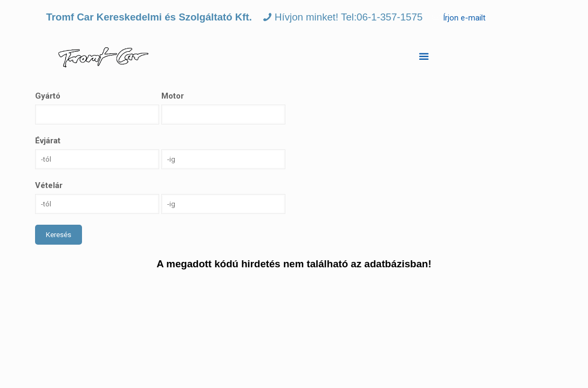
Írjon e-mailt (464, 18)
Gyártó (48, 96)
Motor (173, 96)
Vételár (49, 185)
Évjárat (48, 141)
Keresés (59, 235)
